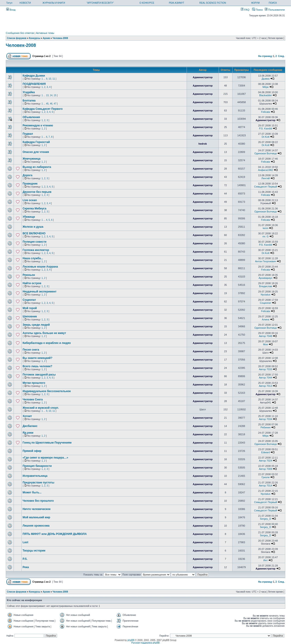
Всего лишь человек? (37, 366)
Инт (266, 560)
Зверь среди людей (36, 325)
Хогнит (27, 416)
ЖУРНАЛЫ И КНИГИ (54, 3)
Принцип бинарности (37, 466)
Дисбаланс (30, 426)
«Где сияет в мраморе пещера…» (45, 458)
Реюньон (29, 275)
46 (51, 104)
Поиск (257, 10)
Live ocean (30, 200)
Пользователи (275, 10)
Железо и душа (33, 227)
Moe (266, 344)
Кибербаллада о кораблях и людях (47, 343)
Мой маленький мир (36, 517)
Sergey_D (266, 519)
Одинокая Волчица (266, 153)
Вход (11, 10)
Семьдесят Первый (266, 187)
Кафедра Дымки (34, 76)
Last (25, 542)
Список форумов (17, 38)
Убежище (29, 217)
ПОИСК (273, 3)
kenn (266, 228)
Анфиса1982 (266, 170)
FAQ (245, 10)
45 (47, 104)
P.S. (25, 559)
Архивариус (265, 278)
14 (51, 95)
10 (50, 79)
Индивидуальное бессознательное (47, 391)
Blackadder (266, 95)
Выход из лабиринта (37, 167)
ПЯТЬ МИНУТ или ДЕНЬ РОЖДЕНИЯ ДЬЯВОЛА (55, 534)
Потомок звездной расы (39, 375)
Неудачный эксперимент (40, 292)
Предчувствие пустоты (38, 483)
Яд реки (28, 433)
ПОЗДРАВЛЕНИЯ (34, 84)
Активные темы (45, 33)
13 (47, 95)
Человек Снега (33, 400)
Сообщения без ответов (20, 33)
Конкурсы (35, 38)
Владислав (265, 286)
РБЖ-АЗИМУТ (176, 3)
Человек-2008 (60, 38)
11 (54, 79)
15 (55, 95)
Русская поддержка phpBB (145, 643)
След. (281, 56)
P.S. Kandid (266, 128)
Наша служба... (33, 258)
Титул (9, 3)
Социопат (29, 300)
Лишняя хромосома (36, 526)
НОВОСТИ (25, 3)
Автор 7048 (266, 336)
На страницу (265, 56)
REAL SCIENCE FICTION (213, 3)
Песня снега (31, 350)
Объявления (31, 117)
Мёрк (265, 87)
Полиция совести (34, 242)
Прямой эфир (32, 451)
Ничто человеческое (37, 509)
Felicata (266, 112)
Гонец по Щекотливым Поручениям (47, 443)
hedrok (203, 144)
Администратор (203, 77)
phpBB (131, 640)
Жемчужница (31, 159)
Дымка (265, 79)
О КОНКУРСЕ (147, 3)
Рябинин (266, 427)
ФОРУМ (255, 3)
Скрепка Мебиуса (34, 209)
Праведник (30, 184)
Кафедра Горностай (36, 142)
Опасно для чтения (36, 152)
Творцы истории (34, 551)
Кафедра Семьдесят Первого (43, 109)
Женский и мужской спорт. (41, 408)
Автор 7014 (266, 486)
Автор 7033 (266, 369)
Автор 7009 (266, 469)
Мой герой (30, 308)
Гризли (266, 477)
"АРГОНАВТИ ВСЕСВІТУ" (100, 3)
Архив (46, 38)
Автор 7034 (266, 419)
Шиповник (30, 316)
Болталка (29, 101)
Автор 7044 (266, 378)
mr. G (266, 236)
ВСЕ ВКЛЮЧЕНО (34, 233)
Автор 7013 (266, 386)
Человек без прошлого (38, 501)
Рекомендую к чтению (38, 125)
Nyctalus (265, 295)
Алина (265, 319)
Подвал (28, 134)
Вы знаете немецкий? (37, 358)
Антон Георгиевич (266, 261)
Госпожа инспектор (36, 250)
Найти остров (32, 283)
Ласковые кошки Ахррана (40, 267)
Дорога (27, 175)
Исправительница (35, 476)
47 (55, 104)
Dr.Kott (266, 137)
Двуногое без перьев (37, 192)
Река (26, 567)
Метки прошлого (34, 383)
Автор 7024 (266, 461)
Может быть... (32, 492)
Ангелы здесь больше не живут (44, 333)
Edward (266, 452)
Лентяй (266, 178)
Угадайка (29, 92)
